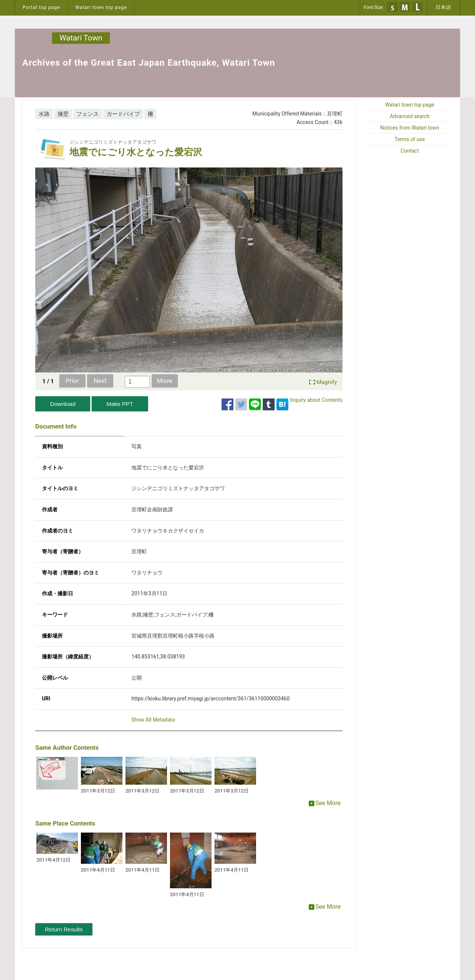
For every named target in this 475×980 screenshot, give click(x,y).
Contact (410, 151)
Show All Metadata (153, 720)
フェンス (88, 114)
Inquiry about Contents (316, 400)
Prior (72, 381)
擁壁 (63, 114)
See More (325, 803)
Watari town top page (101, 7)
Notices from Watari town (410, 128)
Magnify (327, 382)
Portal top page (41, 7)
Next (100, 381)
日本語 (443, 7)
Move (165, 381)
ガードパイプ (123, 114)
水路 (44, 114)
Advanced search (410, 116)
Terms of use (410, 139)
